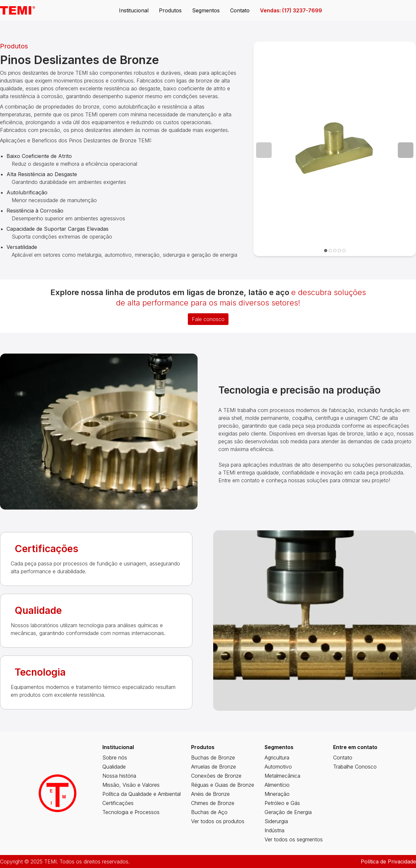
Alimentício (277, 785)
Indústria (274, 830)
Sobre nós (115, 758)
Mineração (277, 794)
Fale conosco (208, 319)
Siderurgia (276, 821)
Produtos (170, 10)
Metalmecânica (282, 776)
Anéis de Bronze (210, 794)
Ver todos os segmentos (294, 839)
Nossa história (119, 776)
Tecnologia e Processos (131, 812)
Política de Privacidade (388, 862)
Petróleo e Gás (282, 803)
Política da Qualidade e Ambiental (142, 794)
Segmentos (206, 10)
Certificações (118, 803)
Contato (240, 10)
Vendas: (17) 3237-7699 (291, 10)
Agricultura (277, 758)
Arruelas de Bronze (214, 767)
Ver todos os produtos (218, 821)
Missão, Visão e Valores (131, 785)
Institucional (134, 10)
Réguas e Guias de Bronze (223, 785)
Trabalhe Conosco (355, 767)
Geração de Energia (288, 812)
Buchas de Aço (209, 812)
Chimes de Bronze (213, 803)
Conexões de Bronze (216, 776)
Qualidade (114, 767)
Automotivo (278, 767)
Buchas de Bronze (213, 758)
